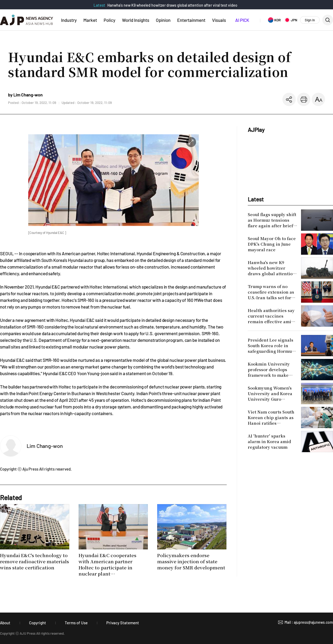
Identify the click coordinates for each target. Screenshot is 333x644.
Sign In (310, 20)
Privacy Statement (123, 623)
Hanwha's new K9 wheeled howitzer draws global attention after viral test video (172, 5)
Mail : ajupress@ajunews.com (309, 622)
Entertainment (191, 20)
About (5, 623)
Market (90, 20)
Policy (109, 20)
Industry (69, 20)
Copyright (38, 623)
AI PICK (242, 20)
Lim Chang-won (45, 446)
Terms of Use (76, 623)
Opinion (163, 20)
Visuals (219, 20)
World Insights (136, 20)
